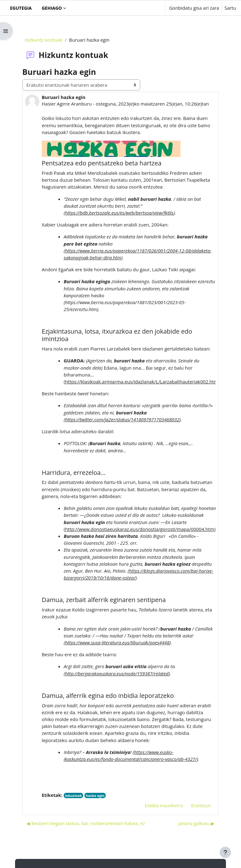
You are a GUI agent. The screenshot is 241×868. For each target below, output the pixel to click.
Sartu (230, 8)
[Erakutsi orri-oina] (225, 852)
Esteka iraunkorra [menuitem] (164, 805)
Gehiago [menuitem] (52, 8)
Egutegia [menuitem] (21, 8)
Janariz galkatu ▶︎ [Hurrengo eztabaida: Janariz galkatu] (196, 823)
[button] (141, 8)
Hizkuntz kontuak (44, 40)
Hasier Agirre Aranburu (67, 104)
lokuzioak (73, 795)
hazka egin (95, 795)
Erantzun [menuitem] (201, 805)
